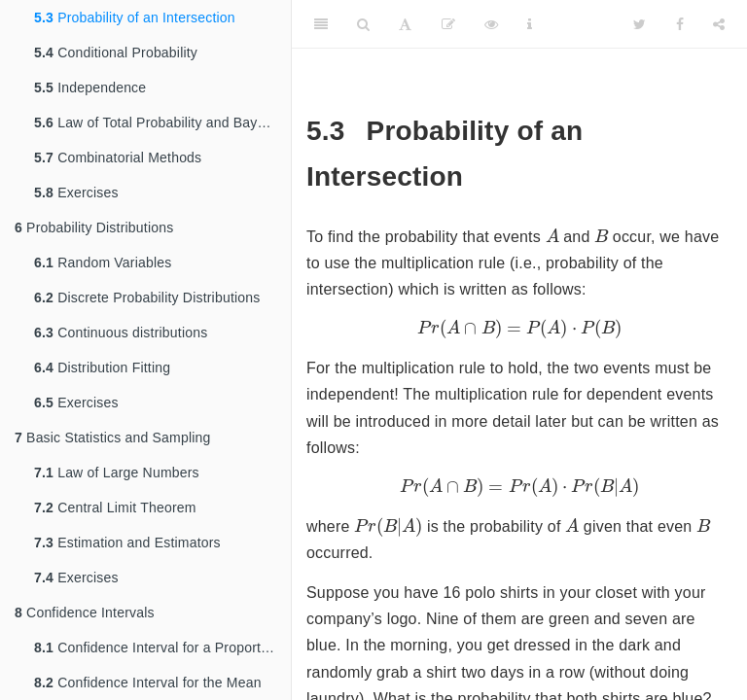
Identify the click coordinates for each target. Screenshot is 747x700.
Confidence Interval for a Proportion (157, 647)
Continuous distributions (121, 332)
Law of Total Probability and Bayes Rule (162, 122)
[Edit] (448, 24)
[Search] (363, 24)
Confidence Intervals (85, 612)
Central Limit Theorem (115, 507)
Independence (90, 87)
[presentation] (552, 235)
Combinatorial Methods (118, 157)
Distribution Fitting (102, 367)
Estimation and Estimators (127, 542)
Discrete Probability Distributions (147, 297)
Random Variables (103, 262)
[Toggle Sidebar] (321, 24)
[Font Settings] (405, 24)
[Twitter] (640, 24)
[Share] (719, 24)
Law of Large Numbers (117, 472)
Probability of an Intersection (135, 17)
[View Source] (491, 24)
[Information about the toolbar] (530, 24)
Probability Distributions (94, 227)
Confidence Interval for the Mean (148, 682)
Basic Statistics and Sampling (113, 437)
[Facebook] (680, 24)
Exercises (76, 192)
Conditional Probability (116, 52)
